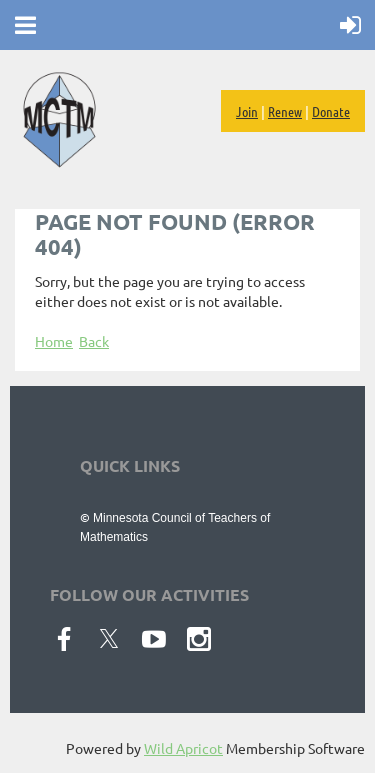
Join (247, 111)
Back (94, 341)
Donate (331, 111)
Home (54, 341)
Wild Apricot (183, 748)
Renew (285, 111)
